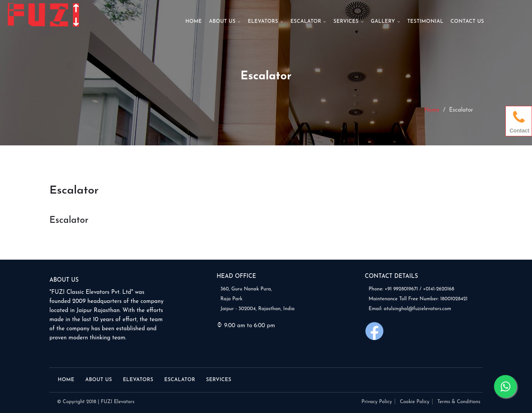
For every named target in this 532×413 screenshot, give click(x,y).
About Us (225, 21)
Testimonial (425, 21)
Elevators (265, 21)
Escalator (308, 21)
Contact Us (467, 21)
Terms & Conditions (459, 402)
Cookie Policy (415, 402)
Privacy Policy (377, 402)
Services (349, 21)
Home (194, 21)
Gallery (386, 21)
